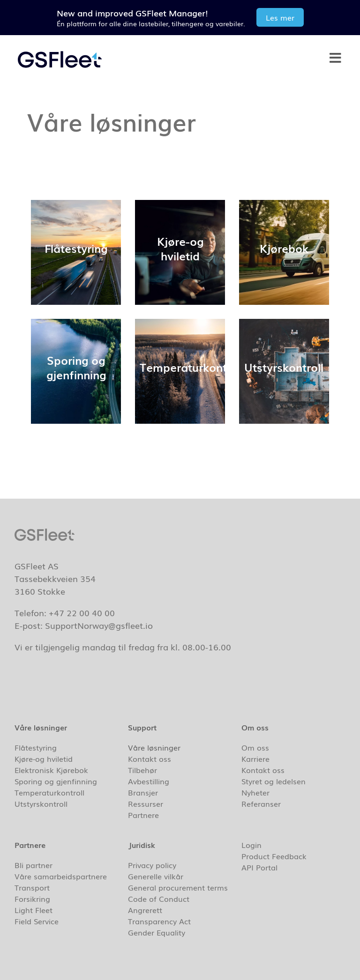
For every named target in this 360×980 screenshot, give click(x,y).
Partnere (146, 815)
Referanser (261, 803)
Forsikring (32, 899)
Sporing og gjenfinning (56, 781)
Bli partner (34, 865)
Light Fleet (34, 910)
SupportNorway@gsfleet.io (99, 625)
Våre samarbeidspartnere (61, 876)
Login (251, 845)
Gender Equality (157, 932)
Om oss (255, 747)
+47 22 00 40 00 (82, 612)
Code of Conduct (159, 899)
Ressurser (148, 803)
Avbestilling (149, 781)
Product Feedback (274, 856)
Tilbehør (142, 770)
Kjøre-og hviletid (44, 759)
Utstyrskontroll (41, 803)
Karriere (255, 759)
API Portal (259, 867)
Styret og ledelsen (274, 781)
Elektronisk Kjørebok (51, 770)
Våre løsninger (157, 747)
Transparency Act (159, 921)
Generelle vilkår (156, 876)
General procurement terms (178, 887)
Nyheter (255, 792)
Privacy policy (152, 865)
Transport (32, 887)
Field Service (37, 921)
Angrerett (145, 910)
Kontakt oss (150, 759)
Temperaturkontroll (49, 792)
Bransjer (145, 792)
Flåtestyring (36, 747)
